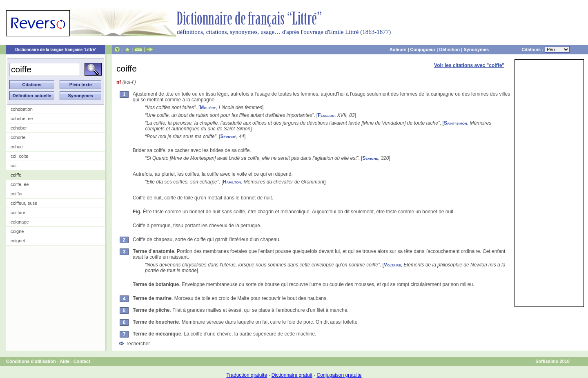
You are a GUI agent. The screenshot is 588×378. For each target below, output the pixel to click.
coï (14, 166)
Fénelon (326, 115)
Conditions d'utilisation (31, 361)
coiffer (17, 194)
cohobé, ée (22, 119)
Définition (449, 49)
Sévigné (228, 136)
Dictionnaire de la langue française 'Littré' (56, 50)
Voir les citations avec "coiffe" (469, 65)
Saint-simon (455, 123)
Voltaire (392, 265)
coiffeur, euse (24, 203)
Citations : (546, 49)
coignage (20, 222)
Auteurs (398, 49)
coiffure (18, 212)
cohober (19, 128)
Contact (82, 361)
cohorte (18, 137)
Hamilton (232, 182)
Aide (65, 361)
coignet (18, 241)
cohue (17, 147)
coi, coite (19, 156)
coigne (17, 231)
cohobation (22, 109)
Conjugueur (423, 49)
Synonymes (476, 49)
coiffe (16, 175)
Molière (208, 107)
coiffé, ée (20, 184)
